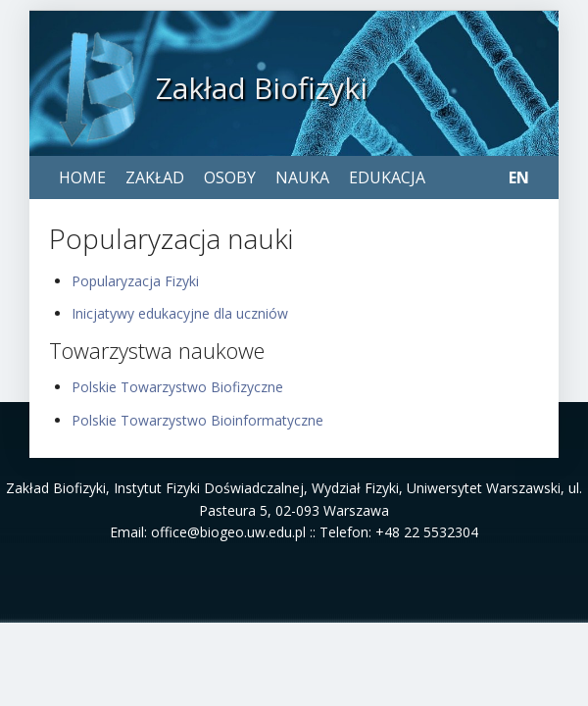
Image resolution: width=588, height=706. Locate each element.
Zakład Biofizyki (262, 88)
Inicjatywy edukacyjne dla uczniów (180, 313)
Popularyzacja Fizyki (135, 281)
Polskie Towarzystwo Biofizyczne (177, 387)
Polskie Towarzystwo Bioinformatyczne (197, 420)
